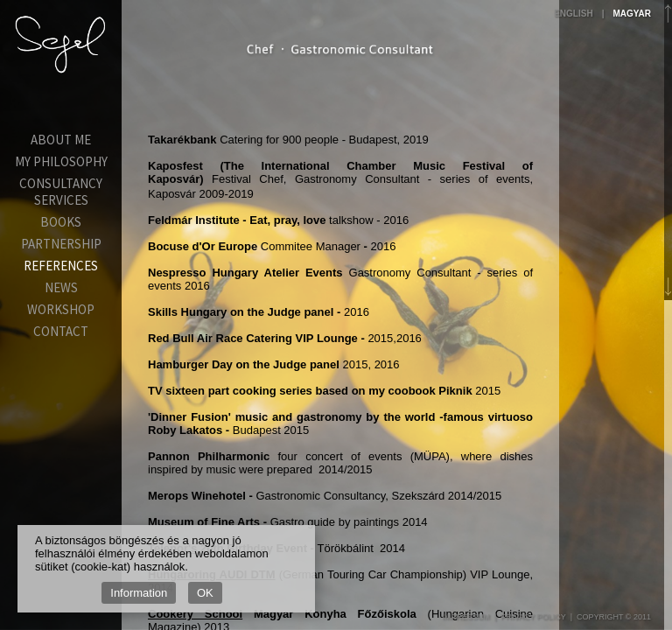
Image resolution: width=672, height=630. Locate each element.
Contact (61, 331)
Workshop (61, 309)
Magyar (632, 14)
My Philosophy (61, 161)
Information (139, 593)
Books (61, 222)
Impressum (467, 617)
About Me (61, 140)
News (61, 287)
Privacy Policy (533, 617)
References (61, 266)
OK (205, 593)
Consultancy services (61, 192)
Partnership (61, 244)
